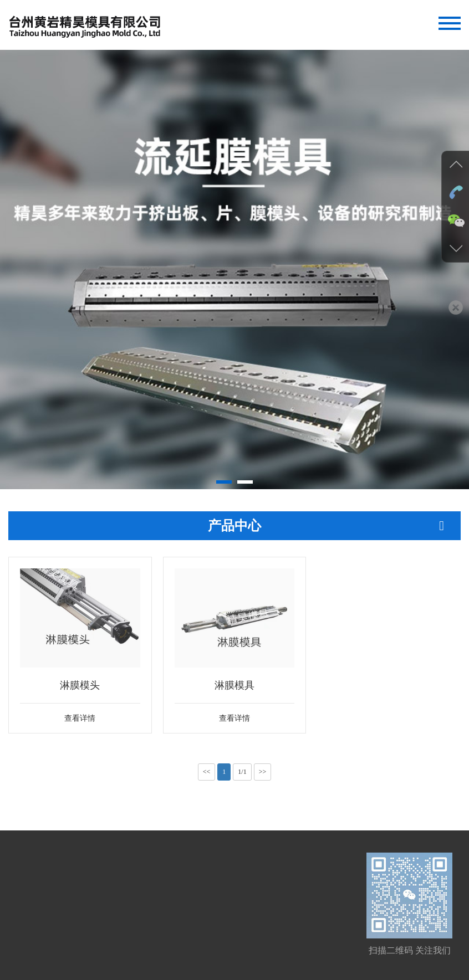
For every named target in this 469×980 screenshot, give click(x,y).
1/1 (242, 772)
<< (207, 772)
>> (263, 772)
